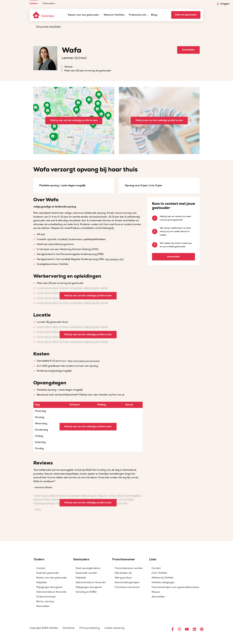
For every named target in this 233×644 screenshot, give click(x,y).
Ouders (34, 3)
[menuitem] (34, 2)
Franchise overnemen (127, 587)
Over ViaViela (159, 573)
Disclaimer (69, 628)
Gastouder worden (86, 573)
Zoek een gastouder (186, 15)
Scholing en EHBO (86, 592)
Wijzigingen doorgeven (49, 587)
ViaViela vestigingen (163, 582)
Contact (41, 568)
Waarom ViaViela (114, 15)
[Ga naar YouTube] (187, 629)
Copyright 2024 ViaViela (44, 628)
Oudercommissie (46, 597)
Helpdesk (41, 582)
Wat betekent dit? (114, 259)
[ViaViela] (43, 15)
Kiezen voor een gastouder (83, 15)
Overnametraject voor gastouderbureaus (175, 587)
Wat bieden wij (123, 573)
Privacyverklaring (90, 628)
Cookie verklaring (114, 628)
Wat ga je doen (123, 578)
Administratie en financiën (51, 592)
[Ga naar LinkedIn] (194, 629)
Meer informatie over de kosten (84, 361)
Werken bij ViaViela (162, 578)
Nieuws (156, 592)
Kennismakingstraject (127, 582)
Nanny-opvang (45, 601)
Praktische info (138, 15)
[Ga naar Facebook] (173, 629)
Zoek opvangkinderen (88, 568)
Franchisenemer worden (129, 568)
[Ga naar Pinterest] (202, 629)
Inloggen (223, 4)
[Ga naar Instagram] (179, 629)
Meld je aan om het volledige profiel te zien (74, 120)
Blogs (154, 15)
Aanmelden (188, 50)
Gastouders (49, 3)
